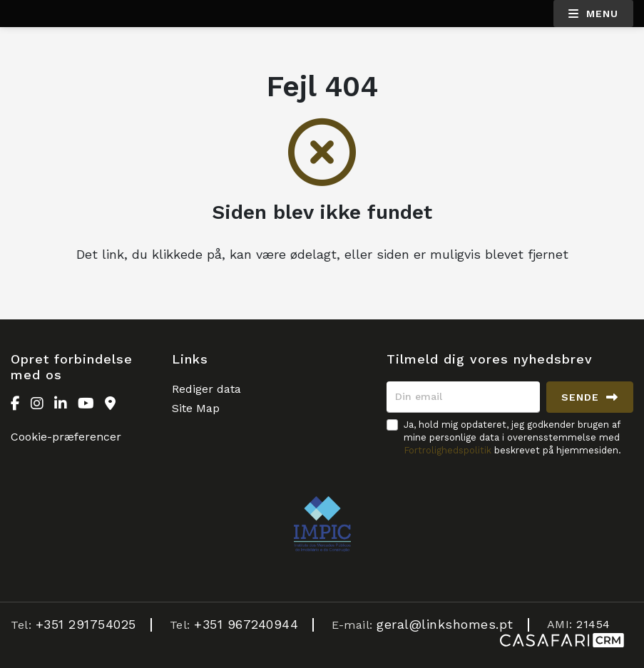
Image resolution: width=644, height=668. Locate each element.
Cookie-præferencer (66, 437)
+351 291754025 (86, 624)
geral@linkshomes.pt (445, 624)
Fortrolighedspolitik (448, 450)
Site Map (196, 408)
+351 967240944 (246, 624)
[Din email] (463, 397)
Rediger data (206, 389)
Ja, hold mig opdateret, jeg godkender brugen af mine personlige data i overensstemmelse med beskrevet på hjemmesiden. (512, 437)
